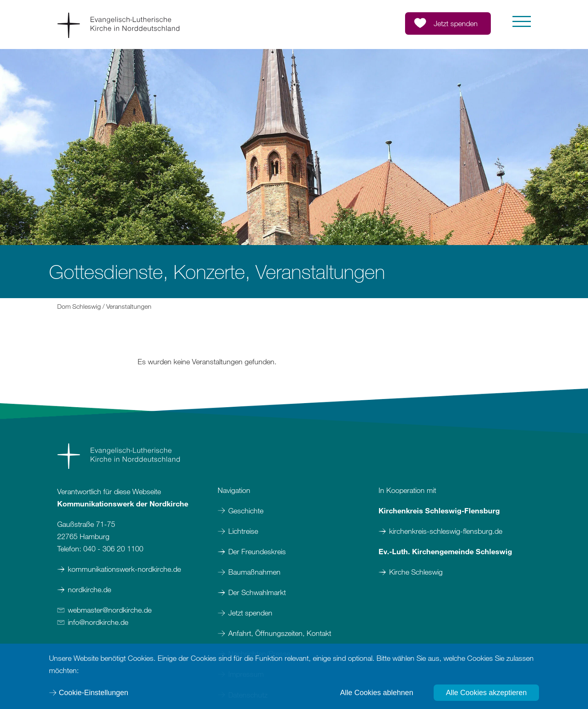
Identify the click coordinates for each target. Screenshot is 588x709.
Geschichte (246, 511)
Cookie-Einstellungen (94, 693)
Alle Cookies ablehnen (377, 693)
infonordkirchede (98, 622)
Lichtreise (243, 531)
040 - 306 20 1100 (113, 548)
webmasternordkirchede (110, 610)
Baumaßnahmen (254, 572)
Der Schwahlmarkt (257, 592)
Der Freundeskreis (257, 551)
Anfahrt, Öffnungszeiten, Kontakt (280, 633)
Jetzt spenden (250, 613)
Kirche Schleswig (416, 572)
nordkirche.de (89, 589)
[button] (522, 21)
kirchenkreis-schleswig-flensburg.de (446, 531)
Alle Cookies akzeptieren (486, 693)
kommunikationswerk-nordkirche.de (124, 569)
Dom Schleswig (79, 306)
